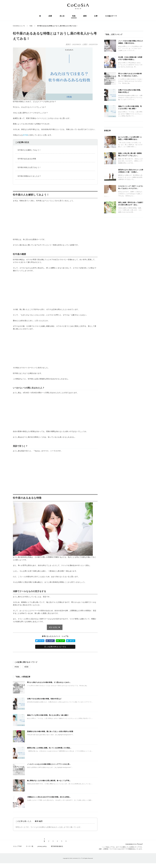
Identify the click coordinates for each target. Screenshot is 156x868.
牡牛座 (25, 135)
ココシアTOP (17, 847)
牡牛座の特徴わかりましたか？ (29, 176)
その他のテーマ (111, 16)
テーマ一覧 (30, 847)
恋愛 (50, 16)
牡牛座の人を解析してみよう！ (29, 150)
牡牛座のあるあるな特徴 (27, 159)
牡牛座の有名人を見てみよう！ (29, 167)
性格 (74, 16)
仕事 (96, 16)
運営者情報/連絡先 (57, 847)
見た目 (62, 16)
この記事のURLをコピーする (55, 647)
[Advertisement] (55, 220)
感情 (85, 16)
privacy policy (42, 847)
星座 (27, 667)
